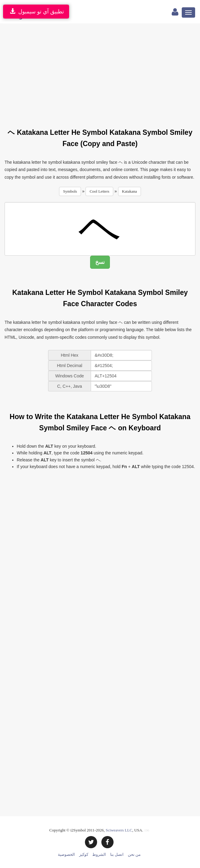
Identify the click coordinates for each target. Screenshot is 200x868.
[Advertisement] (102, 72)
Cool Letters (99, 191)
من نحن (134, 854)
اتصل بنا (117, 854)
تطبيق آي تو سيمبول (36, 11)
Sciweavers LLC (119, 830)
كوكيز (84, 854)
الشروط (99, 854)
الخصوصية (66, 854)
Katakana (130, 191)
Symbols (70, 191)
